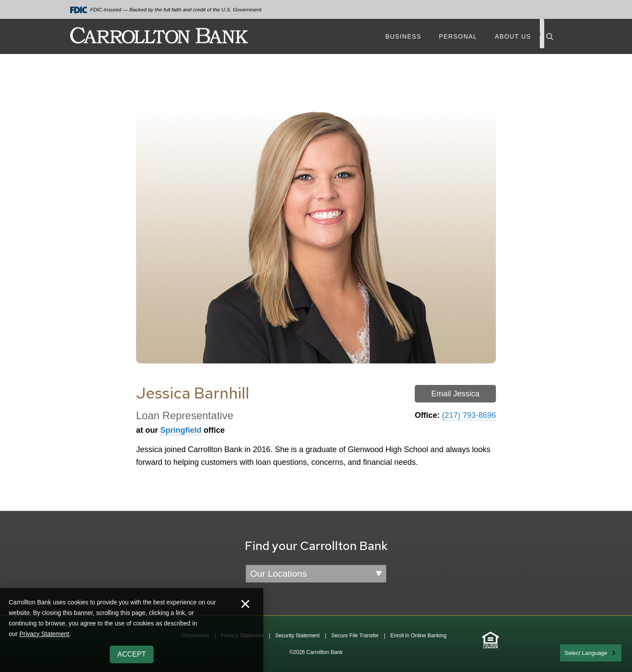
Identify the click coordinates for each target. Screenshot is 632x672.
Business (403, 36)
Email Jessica (455, 394)
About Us (513, 36)
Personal (458, 36)
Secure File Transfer (355, 636)
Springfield (181, 430)
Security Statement (297, 636)
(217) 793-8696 (469, 415)
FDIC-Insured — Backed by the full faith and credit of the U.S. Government (166, 10)
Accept (132, 654)
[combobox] (591, 653)
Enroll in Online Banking (418, 636)
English (574, 652)
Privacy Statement (44, 634)
